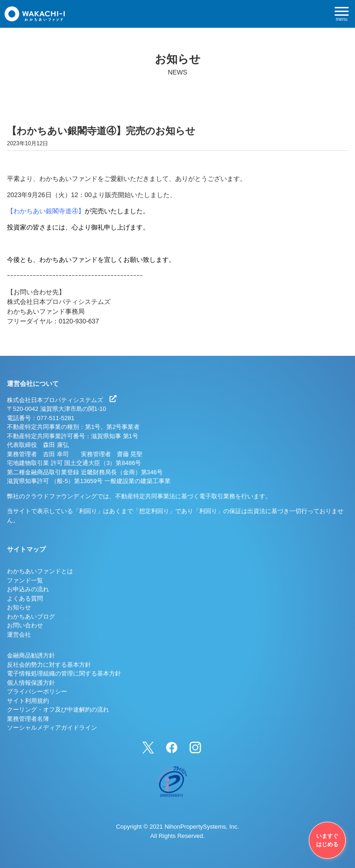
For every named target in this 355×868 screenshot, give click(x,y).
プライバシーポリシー (37, 691)
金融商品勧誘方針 (31, 655)
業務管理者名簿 (28, 719)
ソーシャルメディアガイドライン (52, 728)
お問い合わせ (25, 625)
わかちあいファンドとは (40, 571)
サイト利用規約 (28, 701)
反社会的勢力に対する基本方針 (49, 665)
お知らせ (19, 607)
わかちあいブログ (31, 617)
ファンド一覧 (25, 580)
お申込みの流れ (28, 589)
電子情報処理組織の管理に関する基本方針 (64, 673)
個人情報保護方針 (31, 683)
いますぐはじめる (327, 840)
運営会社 (19, 635)
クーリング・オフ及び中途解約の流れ (58, 710)
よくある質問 (25, 598)
